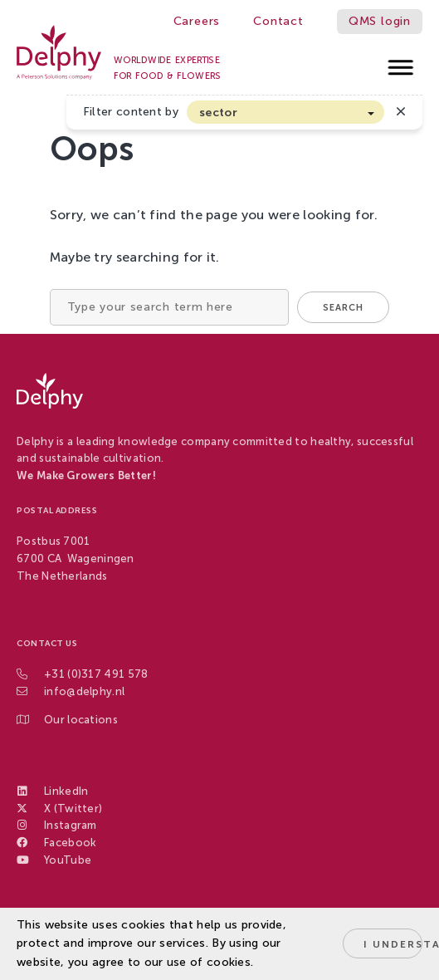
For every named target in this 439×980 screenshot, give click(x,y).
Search (343, 308)
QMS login (380, 21)
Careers (197, 21)
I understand (393, 944)
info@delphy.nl (84, 691)
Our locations (81, 720)
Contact (278, 21)
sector (218, 113)
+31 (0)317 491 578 (96, 674)
